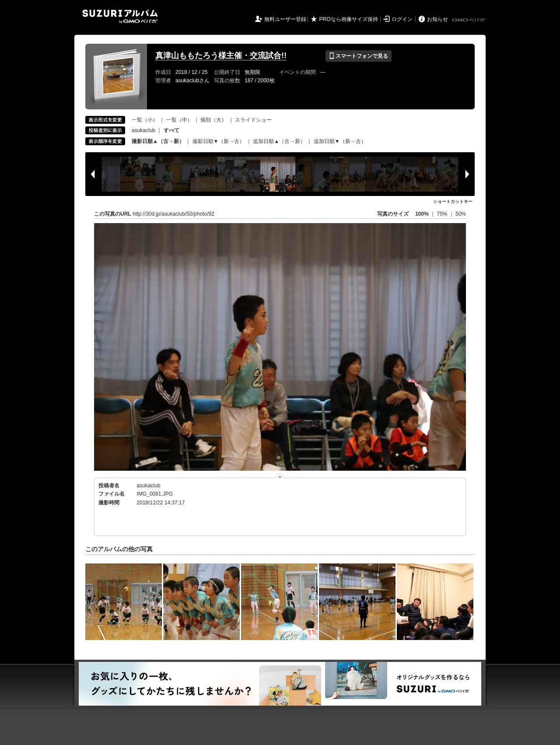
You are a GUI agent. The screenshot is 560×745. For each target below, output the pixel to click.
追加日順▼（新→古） (340, 141)
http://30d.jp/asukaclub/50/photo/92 (173, 214)
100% (422, 214)
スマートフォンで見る (359, 56)
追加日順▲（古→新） (279, 141)
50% (461, 214)
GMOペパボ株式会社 (469, 20)
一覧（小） (145, 120)
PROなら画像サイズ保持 (349, 19)
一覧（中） (179, 120)
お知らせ (437, 19)
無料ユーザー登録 (285, 19)
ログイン (402, 19)
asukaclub (143, 130)
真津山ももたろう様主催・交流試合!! (221, 56)
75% (443, 214)
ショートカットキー (453, 201)
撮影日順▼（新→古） (219, 141)
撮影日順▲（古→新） (158, 141)
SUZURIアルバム (120, 16)
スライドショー (253, 120)
